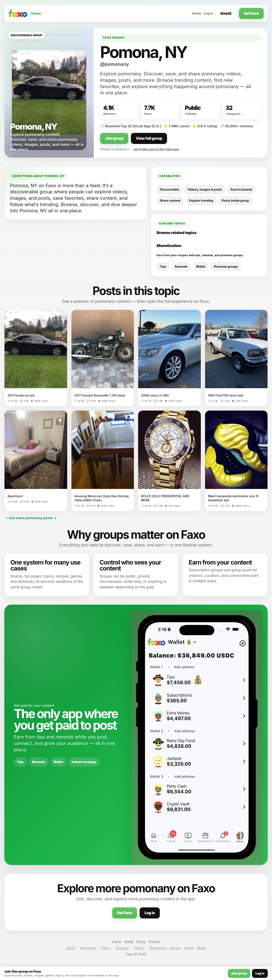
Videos (139, 948)
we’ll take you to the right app (156, 149)
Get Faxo (251, 13)
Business (122, 948)
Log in (208, 13)
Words (201, 948)
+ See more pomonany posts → (31, 518)
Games (189, 948)
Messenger (88, 948)
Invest (226, 13)
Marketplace (158, 948)
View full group (149, 138)
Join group (114, 138)
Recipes (175, 948)
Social (71, 948)
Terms (141, 941)
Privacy (154, 941)
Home (196, 13)
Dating (106, 948)
